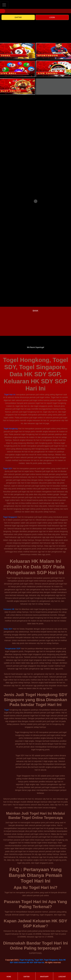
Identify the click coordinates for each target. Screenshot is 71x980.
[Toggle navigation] (4, 5)
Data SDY (8, 629)
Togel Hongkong (11, 429)
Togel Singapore (10, 517)
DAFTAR (18, 17)
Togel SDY (8, 468)
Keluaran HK (9, 609)
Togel (6, 710)
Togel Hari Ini (10, 395)
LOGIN (52, 17)
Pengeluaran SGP (13, 649)
